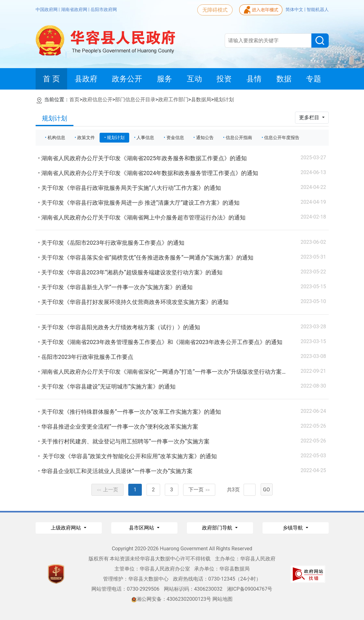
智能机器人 (318, 9)
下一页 (199, 490)
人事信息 (145, 137)
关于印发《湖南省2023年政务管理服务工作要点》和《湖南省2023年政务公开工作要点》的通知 (162, 342)
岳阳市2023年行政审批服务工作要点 (87, 357)
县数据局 (201, 99)
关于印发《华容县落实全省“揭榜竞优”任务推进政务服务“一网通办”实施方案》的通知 (147, 257)
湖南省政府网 (75, 9)
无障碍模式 (215, 10)
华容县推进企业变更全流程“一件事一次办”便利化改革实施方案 (120, 427)
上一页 (107, 490)
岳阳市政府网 (104, 9)
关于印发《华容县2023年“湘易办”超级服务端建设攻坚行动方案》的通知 (132, 272)
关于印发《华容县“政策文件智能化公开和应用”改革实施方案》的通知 (129, 456)
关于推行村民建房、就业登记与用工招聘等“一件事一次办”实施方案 (126, 441)
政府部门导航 (218, 528)
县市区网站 (142, 528)
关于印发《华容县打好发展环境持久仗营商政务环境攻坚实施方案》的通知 (135, 302)
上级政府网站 (66, 528)
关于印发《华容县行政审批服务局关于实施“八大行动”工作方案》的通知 (131, 188)
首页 (74, 99)
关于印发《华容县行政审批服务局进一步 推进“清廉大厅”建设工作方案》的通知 (140, 203)
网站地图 (222, 599)
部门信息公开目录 (135, 99)
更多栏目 (310, 117)
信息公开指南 (239, 137)
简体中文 (295, 9)
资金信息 (175, 137)
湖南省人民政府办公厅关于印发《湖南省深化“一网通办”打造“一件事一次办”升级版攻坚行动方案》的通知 (173, 372)
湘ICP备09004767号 (250, 589)
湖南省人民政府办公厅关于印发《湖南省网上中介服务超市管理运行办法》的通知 (143, 217)
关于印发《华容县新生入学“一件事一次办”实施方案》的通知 (117, 287)
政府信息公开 (97, 99)
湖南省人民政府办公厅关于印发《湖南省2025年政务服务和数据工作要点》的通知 (144, 158)
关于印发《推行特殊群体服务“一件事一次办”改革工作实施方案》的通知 (131, 412)
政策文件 (86, 137)
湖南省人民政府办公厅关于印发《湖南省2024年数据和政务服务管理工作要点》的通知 (150, 173)
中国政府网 (47, 9)
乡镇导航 (293, 528)
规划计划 (224, 99)
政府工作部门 (173, 99)
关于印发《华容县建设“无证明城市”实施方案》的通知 (109, 386)
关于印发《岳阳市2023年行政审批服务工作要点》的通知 (113, 243)
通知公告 (205, 137)
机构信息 (56, 137)
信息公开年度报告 (282, 137)
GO (267, 490)
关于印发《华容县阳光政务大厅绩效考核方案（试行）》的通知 (121, 327)
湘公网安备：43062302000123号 (171, 599)
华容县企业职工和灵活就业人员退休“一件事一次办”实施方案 (117, 471)
